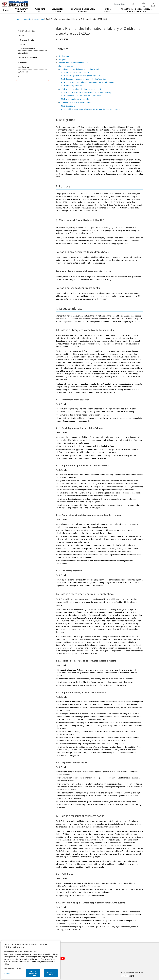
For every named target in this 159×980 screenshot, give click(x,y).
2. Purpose (62, 59)
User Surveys (23, 67)
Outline (21, 35)
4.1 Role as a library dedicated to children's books (80, 69)
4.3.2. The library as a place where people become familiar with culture (90, 109)
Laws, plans (39, 19)
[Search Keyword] (122, 4)
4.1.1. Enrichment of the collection (75, 72)
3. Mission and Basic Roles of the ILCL (73, 63)
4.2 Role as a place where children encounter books (81, 89)
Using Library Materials (21, 10)
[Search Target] (109, 4)
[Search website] (133, 4)
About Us (27, 19)
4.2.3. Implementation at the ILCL (75, 99)
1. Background (63, 56)
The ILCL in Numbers (27, 48)
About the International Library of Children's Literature (137, 10)
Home (6, 10)
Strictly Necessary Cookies (33, 973)
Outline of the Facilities (28, 57)
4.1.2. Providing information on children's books (81, 76)
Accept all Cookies (51, 973)
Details (7, 973)
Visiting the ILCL (40, 10)
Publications (23, 62)
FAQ (20, 76)
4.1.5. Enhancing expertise (72, 85)
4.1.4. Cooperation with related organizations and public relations (88, 82)
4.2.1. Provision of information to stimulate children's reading (86, 92)
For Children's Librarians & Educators (82, 10)
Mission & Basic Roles (27, 31)
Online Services (108, 10)
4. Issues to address (65, 66)
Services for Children (57, 10)
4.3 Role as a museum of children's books (76, 103)
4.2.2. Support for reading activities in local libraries (82, 96)
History (22, 44)
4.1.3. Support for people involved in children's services (84, 79)
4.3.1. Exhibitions (68, 106)
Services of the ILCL (27, 40)
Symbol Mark (23, 72)
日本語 (153, 4)
